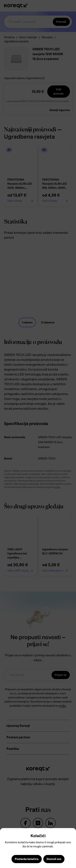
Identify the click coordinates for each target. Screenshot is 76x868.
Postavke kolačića (27, 859)
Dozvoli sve (54, 859)
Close (5, 834)
